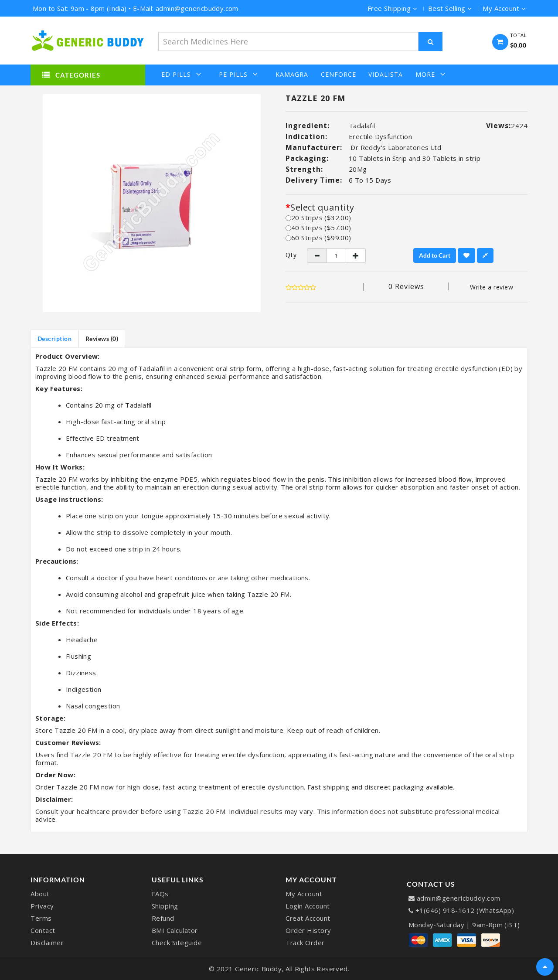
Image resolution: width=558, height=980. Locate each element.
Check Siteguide (177, 943)
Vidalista (386, 75)
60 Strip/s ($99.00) (318, 238)
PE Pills (238, 74)
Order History (308, 930)
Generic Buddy (259, 969)
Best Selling (450, 8)
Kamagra (292, 75)
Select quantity (322, 208)
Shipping (165, 906)
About (40, 894)
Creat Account (308, 918)
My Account (304, 894)
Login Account (308, 906)
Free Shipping (392, 8)
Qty (290, 255)
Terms (41, 918)
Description (55, 339)
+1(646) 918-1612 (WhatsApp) (465, 910)
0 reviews (406, 286)
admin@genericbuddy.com (459, 898)
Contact (43, 930)
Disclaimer (47, 943)
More (430, 74)
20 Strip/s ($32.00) (318, 218)
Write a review (492, 287)
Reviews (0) (102, 339)
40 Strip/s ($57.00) (318, 228)
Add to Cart (435, 255)
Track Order (305, 943)
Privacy (42, 906)
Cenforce (339, 75)
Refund (163, 918)
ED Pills (181, 74)
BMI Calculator (175, 930)
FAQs (160, 894)
